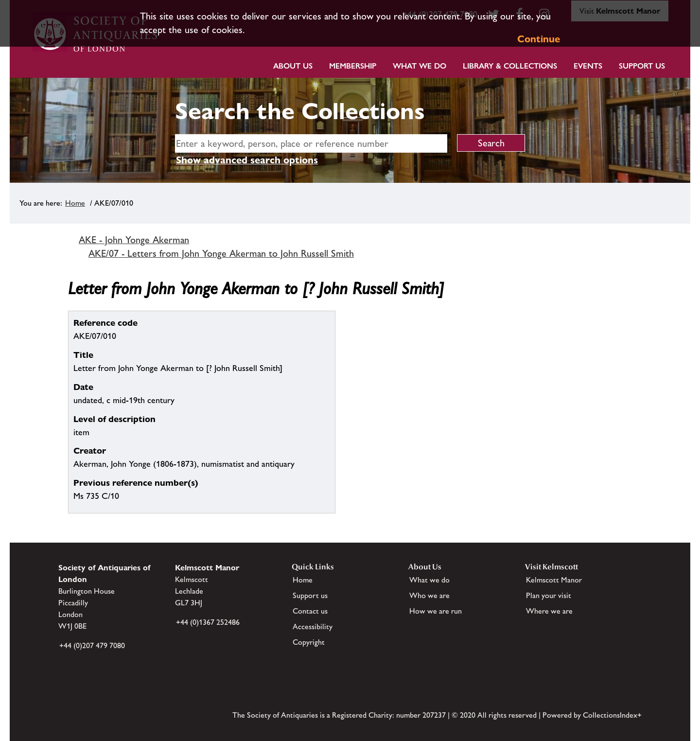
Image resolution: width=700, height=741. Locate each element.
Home (75, 203)
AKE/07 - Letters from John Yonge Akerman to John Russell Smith (221, 253)
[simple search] (311, 143)
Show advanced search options (247, 160)
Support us (310, 595)
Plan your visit (549, 595)
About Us (293, 66)
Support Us (642, 66)
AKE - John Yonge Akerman (134, 240)
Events (588, 66)
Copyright (309, 642)
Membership (353, 66)
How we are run (436, 611)
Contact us (310, 611)
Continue (539, 39)
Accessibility (313, 626)
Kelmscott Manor (554, 580)
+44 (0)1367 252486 (208, 622)
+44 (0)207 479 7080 (92, 645)
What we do (420, 66)
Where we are (549, 611)
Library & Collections (510, 66)
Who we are (429, 595)
